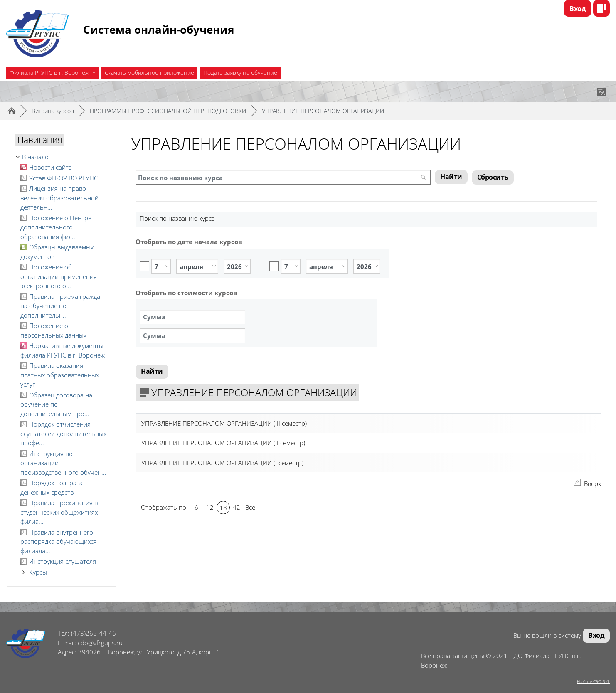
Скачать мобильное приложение (149, 73)
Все (250, 508)
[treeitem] (62, 157)
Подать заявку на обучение (240, 73)
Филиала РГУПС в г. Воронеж (50, 73)
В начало (35, 157)
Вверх (588, 484)
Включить (144, 266)
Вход (578, 9)
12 (210, 508)
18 (223, 508)
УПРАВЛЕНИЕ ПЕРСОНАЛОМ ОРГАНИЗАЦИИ (323, 111)
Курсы (38, 572)
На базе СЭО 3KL (593, 681)
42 (237, 508)
